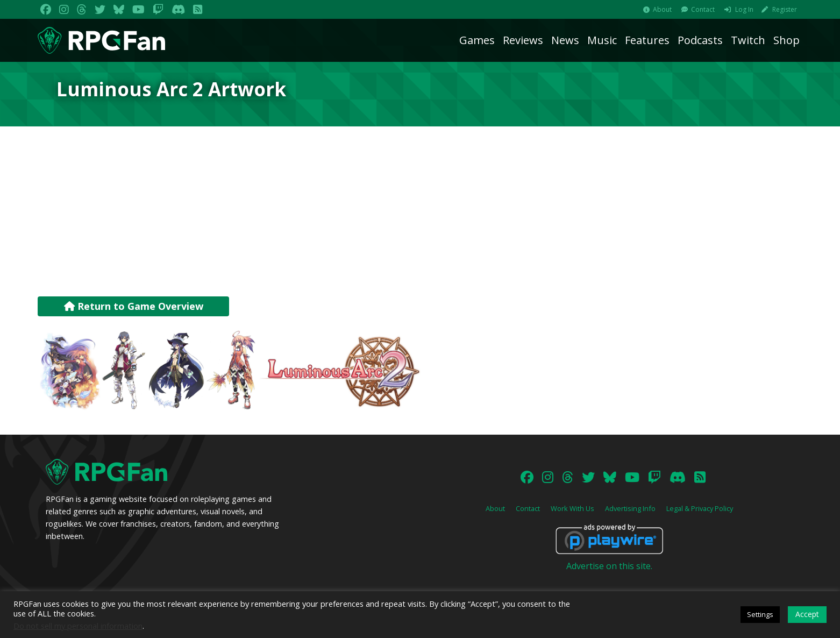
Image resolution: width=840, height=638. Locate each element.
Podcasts (700, 40)
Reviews (523, 40)
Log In (744, 9)
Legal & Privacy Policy (700, 508)
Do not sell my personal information (78, 626)
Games (477, 40)
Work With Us (572, 508)
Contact (703, 9)
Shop (786, 40)
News (565, 40)
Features (647, 40)
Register (785, 9)
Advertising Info (630, 508)
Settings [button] (760, 614)
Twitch (748, 40)
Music (602, 40)
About (662, 9)
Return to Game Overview (134, 306)
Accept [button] (807, 614)
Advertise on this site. (609, 566)
